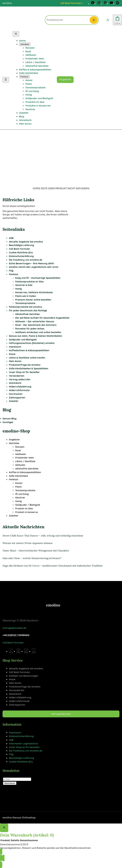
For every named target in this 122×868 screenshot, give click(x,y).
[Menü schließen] (16, 34)
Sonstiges (8, 422)
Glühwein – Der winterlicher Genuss (35, 321)
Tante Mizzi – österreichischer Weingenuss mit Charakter (36, 550)
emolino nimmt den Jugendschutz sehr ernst (34, 267)
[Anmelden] (108, 20)
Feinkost (14, 274)
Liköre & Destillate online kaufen (27, 358)
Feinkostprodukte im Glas (29, 282)
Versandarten (17, 376)
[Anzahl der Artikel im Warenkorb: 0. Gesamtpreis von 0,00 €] (117, 20)
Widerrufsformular (19, 390)
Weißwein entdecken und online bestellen (38, 332)
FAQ (11, 271)
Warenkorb (15, 383)
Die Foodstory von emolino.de (26, 260)
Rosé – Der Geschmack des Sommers (36, 325)
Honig (19, 289)
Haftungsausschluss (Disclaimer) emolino (32, 343)
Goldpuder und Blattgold (23, 340)
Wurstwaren (16, 394)
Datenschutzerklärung (21, 256)
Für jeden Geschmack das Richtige (28, 310)
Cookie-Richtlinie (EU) (21, 252)
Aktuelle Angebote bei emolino (26, 242)
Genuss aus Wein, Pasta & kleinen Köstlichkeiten (36, 336)
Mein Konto (15, 361)
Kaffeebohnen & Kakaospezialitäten (29, 350)
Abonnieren (10, 783)
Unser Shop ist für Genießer (24, 372)
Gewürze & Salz (24, 285)
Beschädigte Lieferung (21, 245)
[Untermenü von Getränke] (25, 44)
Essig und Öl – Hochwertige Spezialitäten (38, 278)
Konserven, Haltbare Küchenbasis (34, 292)
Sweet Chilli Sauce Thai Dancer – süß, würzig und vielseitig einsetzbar (43, 536)
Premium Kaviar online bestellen (33, 300)
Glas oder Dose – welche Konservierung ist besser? (32, 558)
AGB (11, 238)
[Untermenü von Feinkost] (24, 77)
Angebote (65, 79)
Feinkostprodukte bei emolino (25, 307)
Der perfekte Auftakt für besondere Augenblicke (42, 318)
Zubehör (14, 401)
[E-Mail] (17, 779)
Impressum (15, 347)
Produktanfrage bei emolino (25, 365)
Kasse (12, 354)
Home (22, 41)
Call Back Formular (71, 3)
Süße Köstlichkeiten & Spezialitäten (29, 368)
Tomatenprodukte (25, 303)
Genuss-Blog (9, 419)
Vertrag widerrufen (20, 379)
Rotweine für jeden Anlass (30, 329)
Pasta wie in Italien (26, 296)
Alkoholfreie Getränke (27, 314)
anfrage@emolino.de (14, 628)
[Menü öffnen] (6, 80)
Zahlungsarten (17, 398)
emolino (53, 605)
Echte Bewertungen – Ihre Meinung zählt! (32, 263)
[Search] (94, 20)
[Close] (4, 828)
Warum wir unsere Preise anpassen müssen (28, 543)
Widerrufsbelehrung (20, 387)
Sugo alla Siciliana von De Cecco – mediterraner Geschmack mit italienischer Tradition (53, 566)
